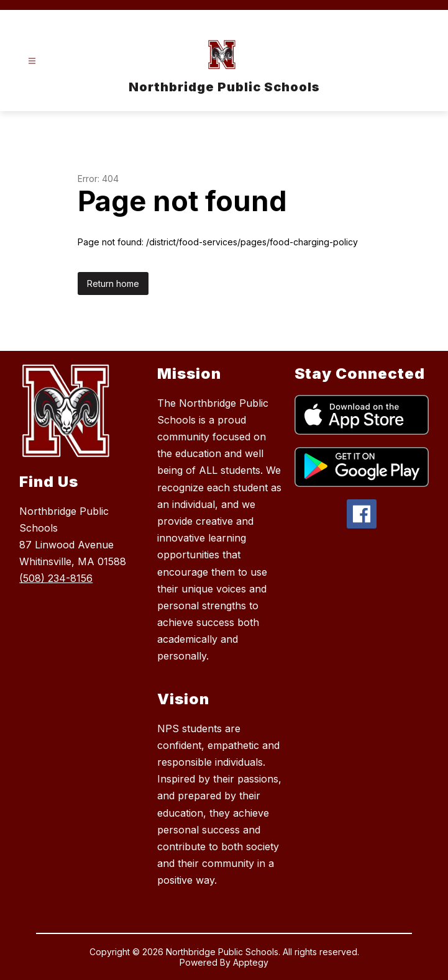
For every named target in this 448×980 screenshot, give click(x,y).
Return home (113, 284)
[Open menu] (32, 61)
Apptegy (251, 962)
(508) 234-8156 (56, 578)
